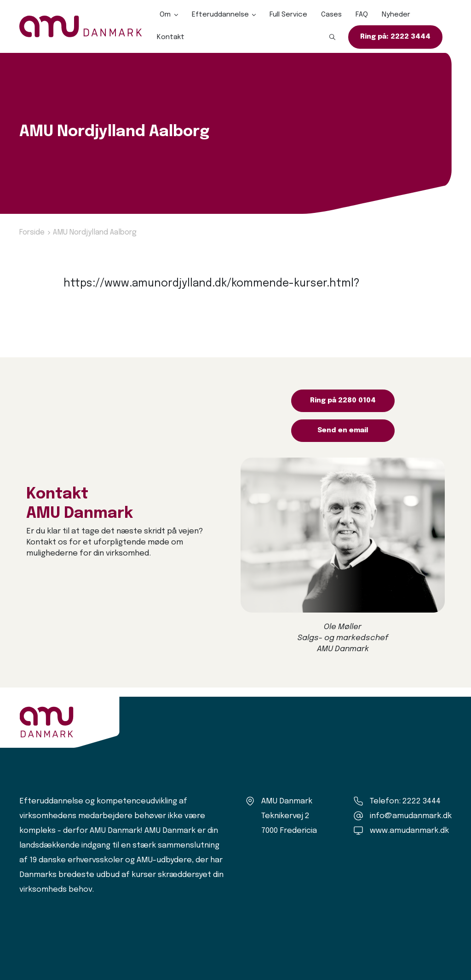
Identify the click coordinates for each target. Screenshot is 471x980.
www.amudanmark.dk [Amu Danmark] (409, 831)
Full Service (288, 15)
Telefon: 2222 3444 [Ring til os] (405, 801)
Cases (331, 15)
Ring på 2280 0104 (343, 401)
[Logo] (81, 26)
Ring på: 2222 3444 (395, 37)
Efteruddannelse (220, 15)
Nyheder (396, 15)
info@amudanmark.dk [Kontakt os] (411, 816)
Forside (32, 232)
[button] (333, 37)
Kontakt (171, 37)
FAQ (362, 15)
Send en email (343, 430)
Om (165, 15)
